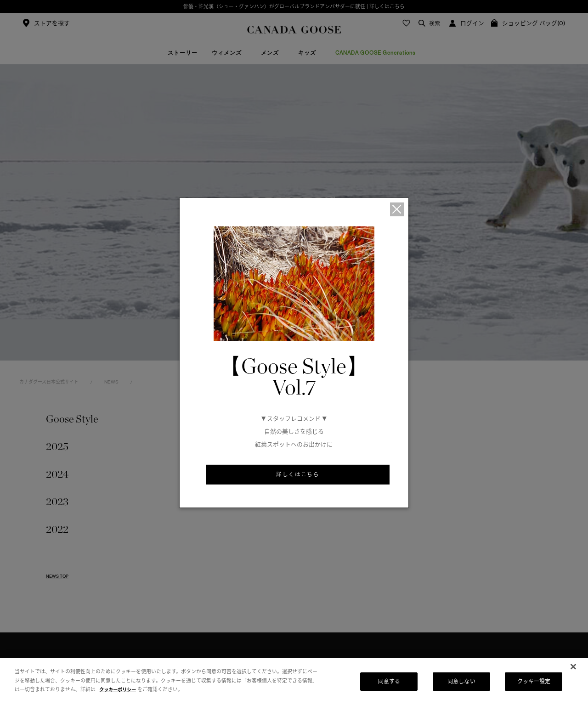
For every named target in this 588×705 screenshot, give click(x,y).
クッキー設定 (534, 681)
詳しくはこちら (298, 475)
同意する (389, 681)
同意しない (461, 681)
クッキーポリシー (119, 689)
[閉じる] (573, 667)
